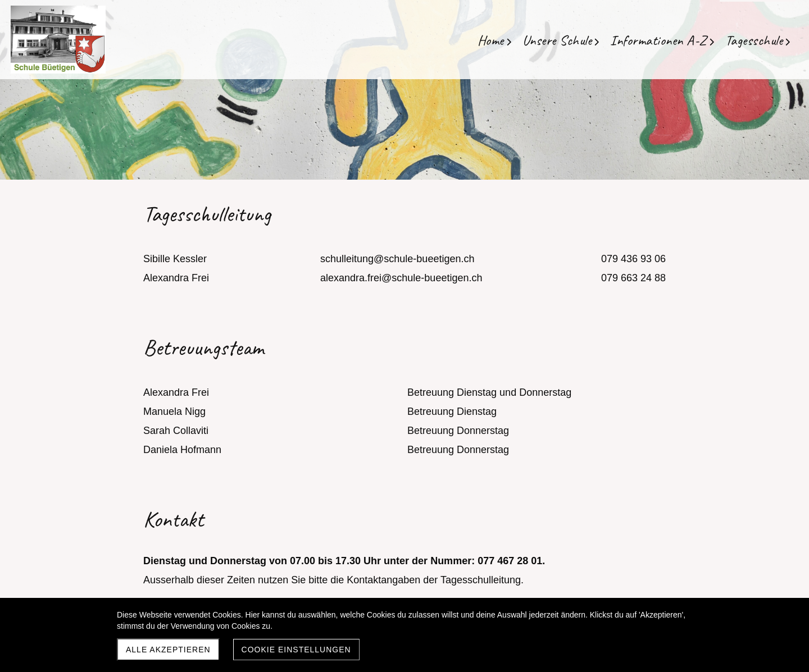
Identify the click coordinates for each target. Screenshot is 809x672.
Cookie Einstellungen (296, 650)
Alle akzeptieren (168, 650)
